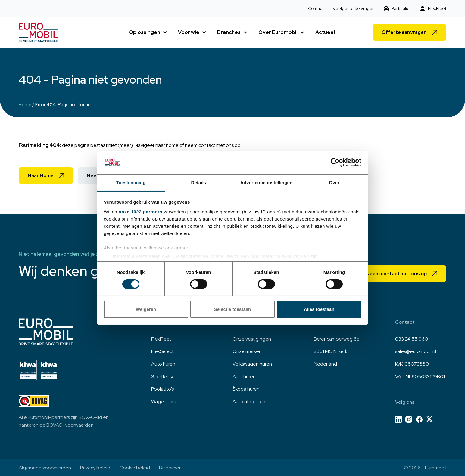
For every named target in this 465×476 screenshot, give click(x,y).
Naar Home (41, 176)
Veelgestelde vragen (354, 8)
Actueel (325, 32)
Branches (229, 32)
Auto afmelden (249, 402)
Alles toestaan (319, 309)
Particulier (401, 8)
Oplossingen (145, 32)
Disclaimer (170, 468)
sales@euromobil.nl (416, 351)
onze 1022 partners (140, 212)
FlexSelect (162, 351)
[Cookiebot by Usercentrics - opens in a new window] (335, 162)
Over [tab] (334, 182)
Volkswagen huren (252, 364)
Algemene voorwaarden (45, 468)
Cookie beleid (135, 468)
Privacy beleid (95, 468)
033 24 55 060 (412, 339)
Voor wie (189, 32)
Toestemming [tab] (131, 182)
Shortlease (163, 377)
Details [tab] (199, 182)
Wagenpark (164, 402)
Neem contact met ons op (396, 274)
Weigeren (146, 309)
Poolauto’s (162, 389)
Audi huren (244, 377)
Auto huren (163, 364)
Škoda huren (246, 389)
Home (25, 105)
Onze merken (247, 351)
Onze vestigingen (252, 339)
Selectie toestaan (233, 309)
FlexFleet (437, 8)
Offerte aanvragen (404, 32)
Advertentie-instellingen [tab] (266, 182)
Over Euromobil (278, 32)
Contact (316, 8)
